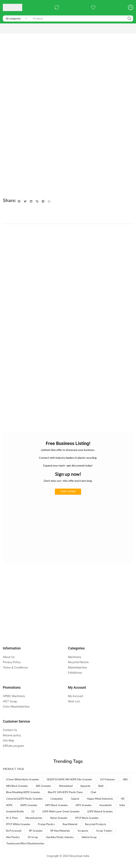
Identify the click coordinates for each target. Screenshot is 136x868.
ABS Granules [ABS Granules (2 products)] (59, 786)
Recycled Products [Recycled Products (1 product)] (17, 833)
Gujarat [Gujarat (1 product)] (79, 800)
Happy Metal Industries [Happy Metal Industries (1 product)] (105, 800)
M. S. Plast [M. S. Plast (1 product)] (47, 820)
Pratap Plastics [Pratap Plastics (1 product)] (82, 826)
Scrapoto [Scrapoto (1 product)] (117, 833)
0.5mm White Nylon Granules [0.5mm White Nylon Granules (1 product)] (23, 780)
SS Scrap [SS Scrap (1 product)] (58, 840)
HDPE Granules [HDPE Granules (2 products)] (42, 806)
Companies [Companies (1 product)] (60, 800)
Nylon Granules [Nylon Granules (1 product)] (96, 820)
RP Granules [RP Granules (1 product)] (68, 833)
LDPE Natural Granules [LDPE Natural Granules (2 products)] (20, 820)
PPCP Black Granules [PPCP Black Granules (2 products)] (19, 826)
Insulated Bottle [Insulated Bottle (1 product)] (50, 813)
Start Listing (68, 492)
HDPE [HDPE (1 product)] (21, 806)
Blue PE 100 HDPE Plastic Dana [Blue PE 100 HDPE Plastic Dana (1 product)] (69, 793)
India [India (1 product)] (30, 813)
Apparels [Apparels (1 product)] (102, 786)
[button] (57, 7)
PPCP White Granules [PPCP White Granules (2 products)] (53, 826)
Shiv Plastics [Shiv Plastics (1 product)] (38, 840)
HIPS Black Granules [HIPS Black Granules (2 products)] (71, 806)
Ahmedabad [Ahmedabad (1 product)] (82, 786)
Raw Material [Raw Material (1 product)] (107, 826)
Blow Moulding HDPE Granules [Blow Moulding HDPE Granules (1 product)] (24, 793)
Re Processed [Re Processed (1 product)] (45, 833)
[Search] (129, 18)
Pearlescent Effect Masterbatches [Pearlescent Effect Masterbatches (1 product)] (27, 846)
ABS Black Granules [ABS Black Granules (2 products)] (31, 786)
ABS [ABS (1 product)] (9, 786)
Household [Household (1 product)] (13, 813)
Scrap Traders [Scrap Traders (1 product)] (14, 840)
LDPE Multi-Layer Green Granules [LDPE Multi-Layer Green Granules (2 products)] (99, 813)
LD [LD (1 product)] (70, 813)
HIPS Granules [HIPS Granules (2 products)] (100, 806)
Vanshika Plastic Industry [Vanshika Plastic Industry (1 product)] (86, 840)
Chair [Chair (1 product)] (98, 793)
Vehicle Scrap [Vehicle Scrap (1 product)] (117, 840)
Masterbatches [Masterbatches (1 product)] (70, 820)
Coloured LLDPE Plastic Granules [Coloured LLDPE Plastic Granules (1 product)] (26, 800)
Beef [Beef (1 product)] (118, 786)
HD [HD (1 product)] (8, 806)
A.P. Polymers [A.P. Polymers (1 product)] (112, 780)
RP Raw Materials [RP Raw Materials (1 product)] (94, 833)
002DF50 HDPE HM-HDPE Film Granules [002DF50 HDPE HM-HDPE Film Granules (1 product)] (72, 780)
